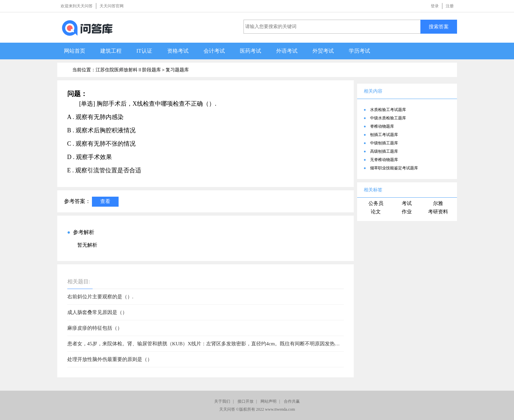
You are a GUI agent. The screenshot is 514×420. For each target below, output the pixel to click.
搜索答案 (439, 26)
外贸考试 (323, 51)
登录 (435, 6)
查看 (105, 201)
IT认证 (144, 51)
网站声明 (268, 401)
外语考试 (287, 51)
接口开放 (246, 401)
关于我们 (222, 401)
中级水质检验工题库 (388, 118)
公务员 (376, 203)
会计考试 (214, 51)
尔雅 (438, 203)
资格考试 (178, 51)
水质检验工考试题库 (388, 110)
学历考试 (359, 51)
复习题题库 (177, 70)
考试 (407, 203)
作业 (407, 212)
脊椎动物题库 (382, 126)
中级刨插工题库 (384, 143)
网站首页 (75, 51)
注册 (450, 6)
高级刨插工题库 (384, 151)
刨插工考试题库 (384, 135)
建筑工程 (111, 51)
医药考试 (251, 51)
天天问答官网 (112, 6)
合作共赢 (292, 401)
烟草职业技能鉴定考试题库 (394, 168)
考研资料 (438, 212)
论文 (376, 212)
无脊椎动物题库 (384, 160)
